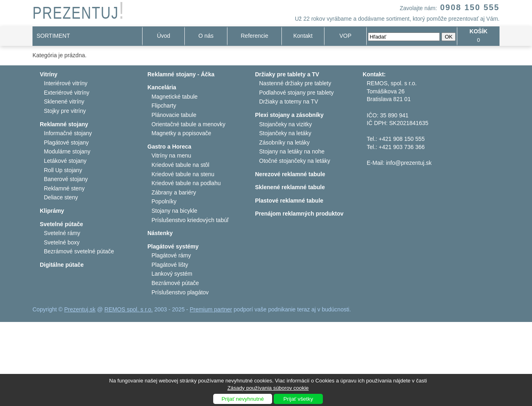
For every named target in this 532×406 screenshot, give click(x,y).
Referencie (255, 36)
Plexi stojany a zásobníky (289, 115)
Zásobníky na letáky (284, 143)
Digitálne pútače (62, 265)
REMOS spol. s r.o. (129, 309)
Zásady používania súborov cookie (268, 388)
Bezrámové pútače (175, 283)
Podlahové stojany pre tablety (296, 93)
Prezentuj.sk (80, 309)
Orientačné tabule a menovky (188, 124)
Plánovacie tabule (174, 115)
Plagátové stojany (66, 143)
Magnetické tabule (175, 97)
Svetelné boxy (62, 242)
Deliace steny (61, 197)
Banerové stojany (66, 179)
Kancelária (162, 87)
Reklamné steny (64, 188)
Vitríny (49, 74)
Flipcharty (164, 106)
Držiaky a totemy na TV (289, 101)
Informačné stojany (68, 133)
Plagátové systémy (173, 246)
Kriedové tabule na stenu (183, 174)
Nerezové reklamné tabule (290, 174)
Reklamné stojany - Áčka (181, 74)
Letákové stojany (65, 161)
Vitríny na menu (171, 155)
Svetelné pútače (62, 224)
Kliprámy (52, 211)
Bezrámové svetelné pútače (79, 251)
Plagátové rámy (171, 255)
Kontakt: (374, 74)
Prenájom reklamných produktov (299, 214)
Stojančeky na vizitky (285, 124)
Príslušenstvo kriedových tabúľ (190, 220)
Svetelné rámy (62, 233)
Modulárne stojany (67, 151)
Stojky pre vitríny (65, 111)
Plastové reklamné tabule (289, 201)
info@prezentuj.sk (409, 163)
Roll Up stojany (63, 170)
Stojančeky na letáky (285, 133)
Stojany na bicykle (174, 211)
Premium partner (211, 309)
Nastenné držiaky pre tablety (295, 83)
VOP (346, 36)
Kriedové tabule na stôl (180, 165)
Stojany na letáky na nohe (292, 151)
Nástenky (160, 233)
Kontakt (303, 36)
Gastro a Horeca (169, 147)
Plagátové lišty (170, 265)
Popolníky (164, 201)
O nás (206, 36)
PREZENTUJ (79, 13)
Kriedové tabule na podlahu (186, 183)
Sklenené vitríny (64, 101)
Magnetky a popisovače (181, 133)
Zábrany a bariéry (174, 192)
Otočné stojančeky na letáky (295, 161)
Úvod (163, 36)
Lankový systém (172, 274)
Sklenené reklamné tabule (290, 187)
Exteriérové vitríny (67, 93)
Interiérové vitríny (66, 83)
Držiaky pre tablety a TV (287, 74)
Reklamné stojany (64, 124)
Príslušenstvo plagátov (180, 292)
